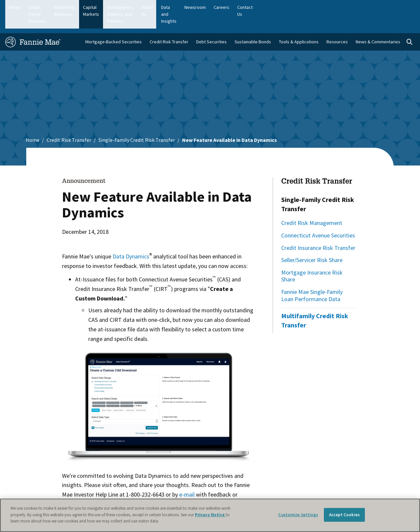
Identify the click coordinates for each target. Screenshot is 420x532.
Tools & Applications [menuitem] (299, 23)
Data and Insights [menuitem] (312, 7)
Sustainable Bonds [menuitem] (253, 23)
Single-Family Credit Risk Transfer (137, 122)
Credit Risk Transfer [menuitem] (169, 23)
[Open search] (409, 24)
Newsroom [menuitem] (347, 7)
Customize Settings (298, 515)
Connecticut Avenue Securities (318, 217)
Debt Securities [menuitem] (211, 23)
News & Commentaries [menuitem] (378, 23)
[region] (210, 515)
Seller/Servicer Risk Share (312, 242)
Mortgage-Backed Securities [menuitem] (114, 23)
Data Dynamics (131, 238)
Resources (337, 23)
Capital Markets (144, 7)
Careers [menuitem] (374, 7)
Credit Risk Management (312, 204)
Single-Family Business (51, 7)
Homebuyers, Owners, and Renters (202, 7)
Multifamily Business (101, 7)
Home (15, 7)
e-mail (187, 476)
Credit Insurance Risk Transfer (318, 229)
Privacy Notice (210, 515)
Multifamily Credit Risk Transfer (315, 302)
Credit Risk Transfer (69, 122)
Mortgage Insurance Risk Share (312, 258)
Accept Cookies (344, 515)
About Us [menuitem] (279, 7)
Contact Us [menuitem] (400, 7)
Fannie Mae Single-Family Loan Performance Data (312, 277)
